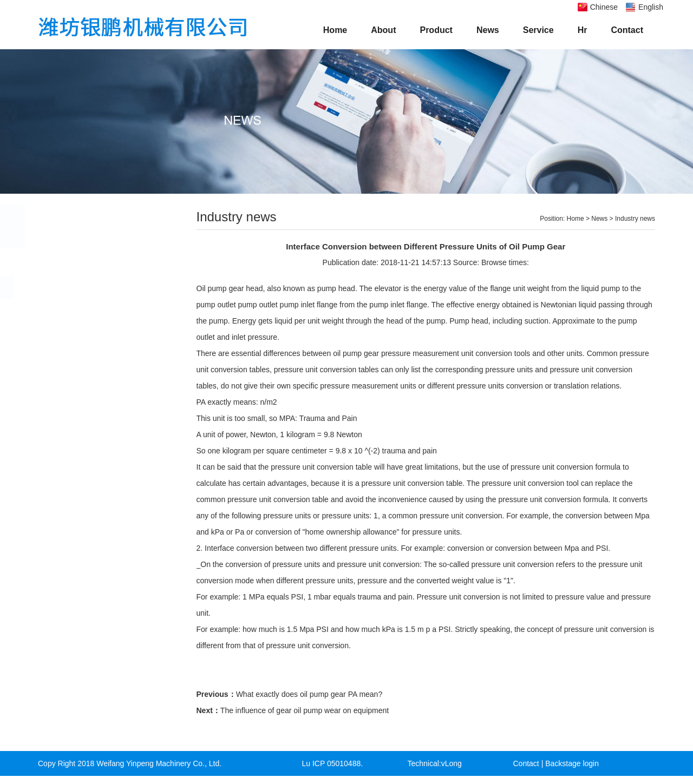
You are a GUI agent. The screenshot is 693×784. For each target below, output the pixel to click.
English (651, 7)
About (383, 30)
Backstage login (572, 763)
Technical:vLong (435, 763)
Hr (583, 30)
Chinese (604, 7)
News (488, 30)
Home (335, 30)
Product (436, 30)
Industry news (84, 288)
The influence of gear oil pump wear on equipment (305, 710)
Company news (87, 265)
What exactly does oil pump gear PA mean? (309, 694)
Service (538, 30)
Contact (627, 30)
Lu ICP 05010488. (333, 763)
